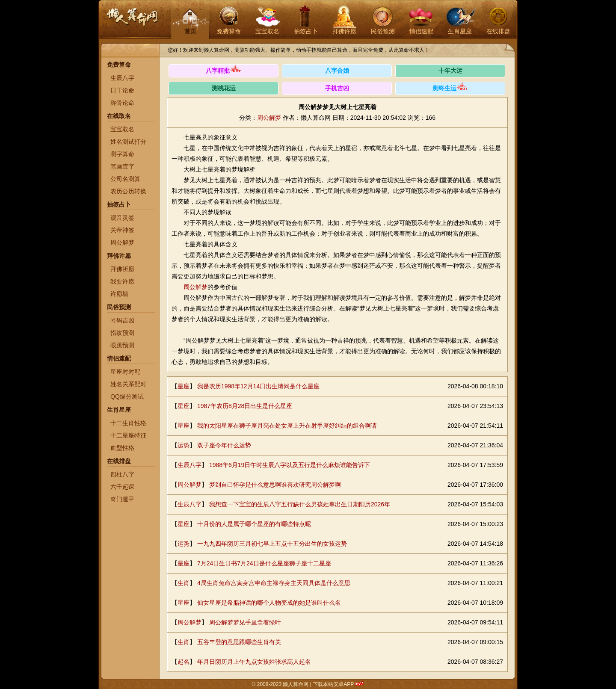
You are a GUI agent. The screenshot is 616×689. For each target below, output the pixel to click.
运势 (184, 445)
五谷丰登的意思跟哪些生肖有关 (239, 642)
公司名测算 (125, 179)
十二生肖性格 (128, 423)
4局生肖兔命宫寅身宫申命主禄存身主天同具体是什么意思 (274, 583)
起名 (184, 662)
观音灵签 (122, 218)
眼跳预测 (122, 345)
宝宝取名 (267, 31)
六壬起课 (122, 487)
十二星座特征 (128, 435)
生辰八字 (122, 78)
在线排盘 (498, 31)
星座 (184, 386)
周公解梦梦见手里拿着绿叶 (245, 622)
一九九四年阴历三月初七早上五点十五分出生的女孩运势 (272, 544)
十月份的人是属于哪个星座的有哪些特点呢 (254, 524)
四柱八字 (122, 474)
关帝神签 (122, 230)
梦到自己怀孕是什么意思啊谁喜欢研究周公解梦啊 (275, 485)
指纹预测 (122, 333)
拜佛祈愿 (122, 269)
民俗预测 (383, 31)
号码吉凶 (122, 320)
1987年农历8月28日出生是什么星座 (245, 406)
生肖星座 (460, 31)
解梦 (201, 287)
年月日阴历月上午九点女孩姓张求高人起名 (254, 662)
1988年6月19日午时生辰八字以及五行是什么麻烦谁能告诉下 (290, 465)
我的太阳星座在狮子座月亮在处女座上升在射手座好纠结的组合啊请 (287, 426)
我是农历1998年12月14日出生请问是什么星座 (258, 386)
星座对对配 (125, 372)
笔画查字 (122, 166)
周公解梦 (122, 242)
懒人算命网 (132, 22)
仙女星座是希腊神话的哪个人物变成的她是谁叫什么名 (269, 603)
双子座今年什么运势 (224, 445)
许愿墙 (119, 294)
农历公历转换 (128, 191)
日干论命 (122, 90)
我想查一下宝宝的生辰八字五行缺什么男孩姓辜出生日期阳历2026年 (300, 504)
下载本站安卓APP (334, 684)
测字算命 (122, 154)
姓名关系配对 (128, 384)
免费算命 (229, 31)
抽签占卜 (306, 31)
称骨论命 (122, 103)
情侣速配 (421, 31)
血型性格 (122, 448)
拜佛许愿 (344, 31)
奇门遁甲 (122, 499)
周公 (190, 287)
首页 (190, 31)
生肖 (184, 583)
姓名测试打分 (128, 142)
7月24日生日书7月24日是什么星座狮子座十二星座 (264, 563)
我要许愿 (122, 281)
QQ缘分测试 (127, 396)
